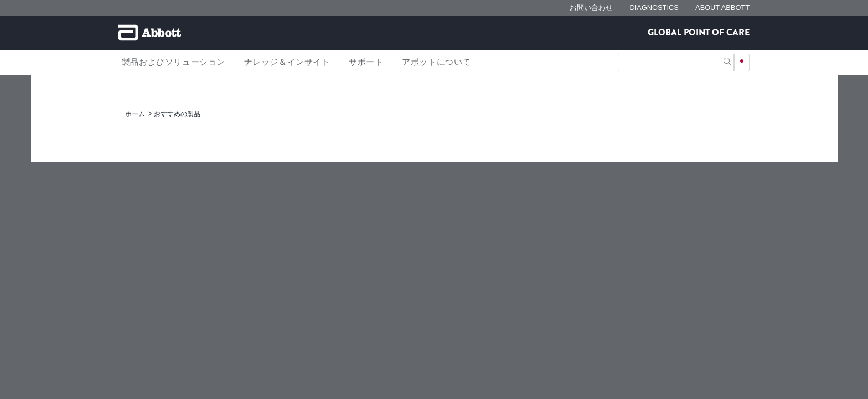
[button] (727, 60)
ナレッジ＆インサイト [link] (287, 62)
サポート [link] (366, 62)
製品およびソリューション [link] (174, 62)
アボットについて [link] (436, 62)
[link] (136, 114)
